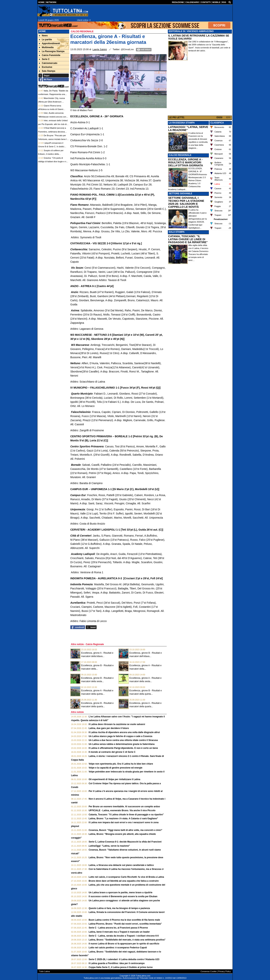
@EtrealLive (127, 49)
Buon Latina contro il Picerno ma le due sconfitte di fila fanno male (124, 920)
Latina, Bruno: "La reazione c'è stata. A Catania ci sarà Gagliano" (123, 819)
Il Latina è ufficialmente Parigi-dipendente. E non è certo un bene (123, 748)
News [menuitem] (43, 36)
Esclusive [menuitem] (46, 67)
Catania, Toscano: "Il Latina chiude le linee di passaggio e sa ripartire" (126, 815)
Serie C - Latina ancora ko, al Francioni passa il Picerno (118, 928)
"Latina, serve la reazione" (109, 846)
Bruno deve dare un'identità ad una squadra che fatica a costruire (124, 881)
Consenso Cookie (209, 971)
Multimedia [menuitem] (46, 47)
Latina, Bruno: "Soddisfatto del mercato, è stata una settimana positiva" (127, 940)
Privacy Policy (225, 971)
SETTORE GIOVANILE (180, 194)
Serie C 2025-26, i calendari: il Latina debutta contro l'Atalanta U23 (124, 959)
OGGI (219, 117)
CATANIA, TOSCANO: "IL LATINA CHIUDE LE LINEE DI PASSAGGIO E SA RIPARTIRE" (188, 239)
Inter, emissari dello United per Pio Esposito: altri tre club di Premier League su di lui (53, 124)
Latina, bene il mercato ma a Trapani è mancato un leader (119, 932)
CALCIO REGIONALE (180, 155)
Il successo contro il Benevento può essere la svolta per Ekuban (123, 896)
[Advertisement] (200, 89)
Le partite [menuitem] (45, 40)
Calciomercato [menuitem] (48, 63)
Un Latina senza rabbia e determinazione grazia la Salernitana (122, 744)
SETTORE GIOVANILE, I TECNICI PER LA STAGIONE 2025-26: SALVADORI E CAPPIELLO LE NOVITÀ (186, 202)
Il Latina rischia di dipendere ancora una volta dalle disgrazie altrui (124, 732)
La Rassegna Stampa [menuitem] (52, 51)
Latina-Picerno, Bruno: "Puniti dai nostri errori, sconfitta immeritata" (125, 924)
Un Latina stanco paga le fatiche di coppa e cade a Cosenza (120, 736)
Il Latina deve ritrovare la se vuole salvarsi (117, 724)
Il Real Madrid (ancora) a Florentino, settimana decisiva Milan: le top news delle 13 (52, 132)
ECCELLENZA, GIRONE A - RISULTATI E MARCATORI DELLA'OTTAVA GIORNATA (186, 162)
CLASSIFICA (217, 123)
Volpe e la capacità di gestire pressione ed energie (116, 768)
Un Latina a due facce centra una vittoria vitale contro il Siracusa (123, 740)
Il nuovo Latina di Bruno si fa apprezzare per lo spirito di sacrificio (124, 944)
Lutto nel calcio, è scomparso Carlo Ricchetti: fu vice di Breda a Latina (126, 877)
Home (42, 31)
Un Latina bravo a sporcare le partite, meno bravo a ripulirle (121, 893)
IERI (228, 117)
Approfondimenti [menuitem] (49, 43)
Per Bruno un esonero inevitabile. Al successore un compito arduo (124, 807)
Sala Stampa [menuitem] (47, 71)
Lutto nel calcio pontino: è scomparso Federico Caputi (118, 948)
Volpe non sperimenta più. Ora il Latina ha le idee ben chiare (121, 764)
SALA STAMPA (177, 232)
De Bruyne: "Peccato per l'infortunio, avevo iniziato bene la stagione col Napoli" (53, 139)
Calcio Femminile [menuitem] (50, 55)
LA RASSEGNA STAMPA (182, 123)
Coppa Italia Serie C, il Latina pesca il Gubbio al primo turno (121, 967)
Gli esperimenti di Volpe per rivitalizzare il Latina (114, 779)
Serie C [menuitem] (44, 59)
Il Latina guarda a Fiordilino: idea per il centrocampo (117, 963)
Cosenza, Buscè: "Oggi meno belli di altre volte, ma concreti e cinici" (126, 830)
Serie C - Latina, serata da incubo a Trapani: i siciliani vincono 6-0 (124, 936)
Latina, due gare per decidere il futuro (109, 728)
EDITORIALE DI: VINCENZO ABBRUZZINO (191, 31)
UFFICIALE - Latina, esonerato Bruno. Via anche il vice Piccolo (122, 810)
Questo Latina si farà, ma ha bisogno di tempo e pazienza (119, 908)
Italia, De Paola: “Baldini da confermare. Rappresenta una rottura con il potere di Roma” (53, 94)
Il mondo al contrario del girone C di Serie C (112, 752)
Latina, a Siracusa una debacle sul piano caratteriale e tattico (121, 865)
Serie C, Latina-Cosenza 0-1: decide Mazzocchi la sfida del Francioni (125, 842)
